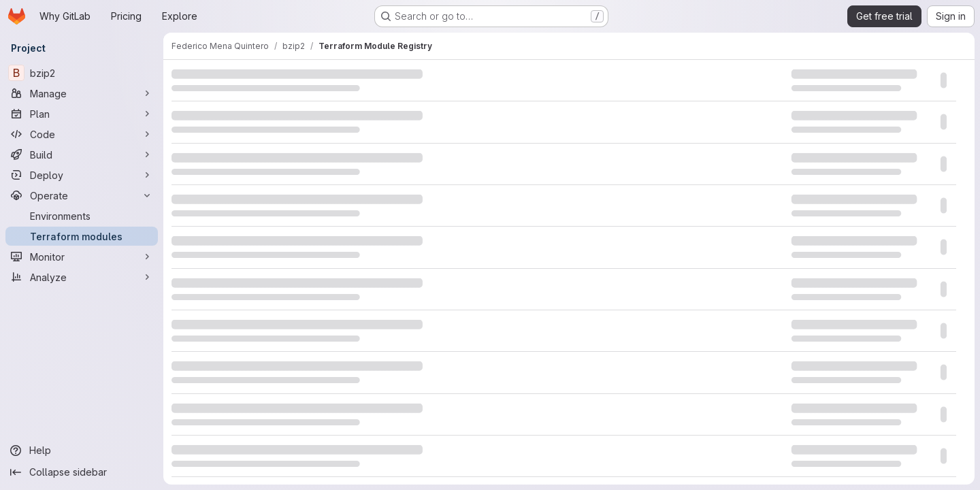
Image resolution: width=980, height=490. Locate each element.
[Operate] (82, 195)
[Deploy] (82, 175)
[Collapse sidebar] (82, 472)
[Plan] (82, 114)
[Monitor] (82, 257)
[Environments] (82, 216)
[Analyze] (82, 277)
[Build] (82, 154)
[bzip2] (82, 73)
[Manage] (82, 93)
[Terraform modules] (82, 236)
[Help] (82, 451)
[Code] (82, 134)
